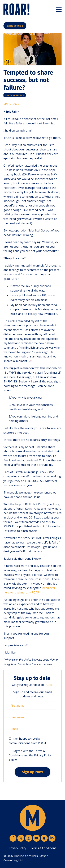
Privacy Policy (18, 848)
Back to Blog (15, 26)
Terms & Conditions (43, 848)
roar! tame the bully (15, 95)
